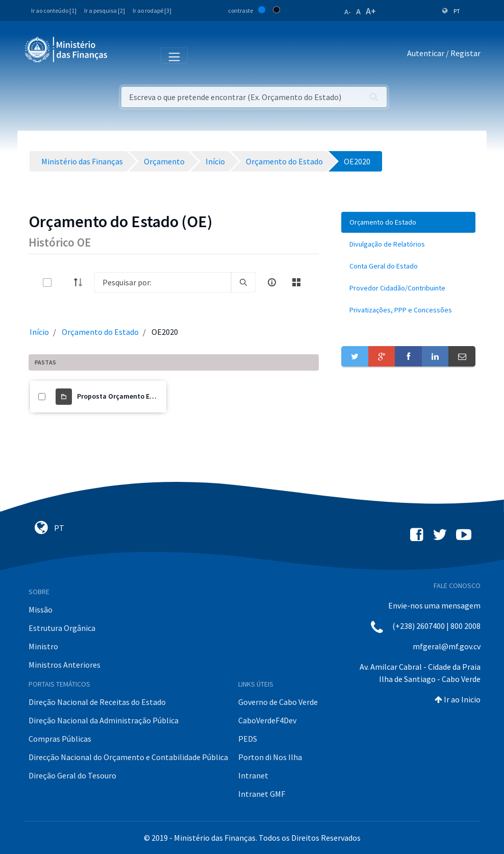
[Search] (163, 282)
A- (348, 12)
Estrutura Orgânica (62, 628)
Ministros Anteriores (65, 665)
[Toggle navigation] (124, 55)
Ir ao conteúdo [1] (54, 10)
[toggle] (64, 283)
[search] (243, 282)
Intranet (253, 775)
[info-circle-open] (272, 282)
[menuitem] (408, 222)
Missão (41, 609)
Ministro (43, 646)
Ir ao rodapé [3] (152, 10)
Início (39, 332)
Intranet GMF (262, 794)
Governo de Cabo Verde (278, 702)
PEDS (248, 739)
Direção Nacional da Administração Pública (104, 720)
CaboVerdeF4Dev (267, 720)
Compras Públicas (60, 739)
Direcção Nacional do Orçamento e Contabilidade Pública (128, 757)
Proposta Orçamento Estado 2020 (131, 396)
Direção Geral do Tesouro (72, 775)
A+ (371, 11)
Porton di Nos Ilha (270, 757)
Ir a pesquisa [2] (105, 10)
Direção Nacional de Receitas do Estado (97, 702)
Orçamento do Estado (100, 332)
